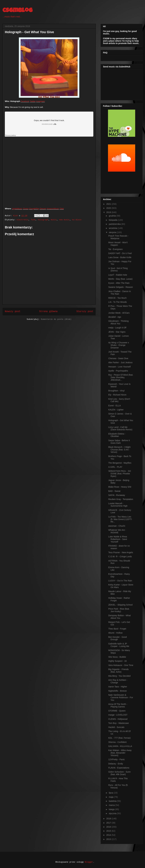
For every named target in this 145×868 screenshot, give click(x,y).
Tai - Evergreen (115, 249)
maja (111, 797)
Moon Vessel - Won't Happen (118, 244)
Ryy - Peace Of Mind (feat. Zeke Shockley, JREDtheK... (121, 377)
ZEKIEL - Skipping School (120, 605)
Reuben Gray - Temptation (121, 499)
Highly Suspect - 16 (117, 661)
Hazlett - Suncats (116, 727)
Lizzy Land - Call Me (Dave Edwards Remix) (120, 428)
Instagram (40, 101)
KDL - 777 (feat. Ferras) (119, 738)
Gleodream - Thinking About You (118, 322)
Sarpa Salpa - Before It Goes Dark (119, 442)
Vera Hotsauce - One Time (121, 665)
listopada (113, 220)
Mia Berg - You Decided (119, 676)
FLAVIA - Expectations (119, 768)
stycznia (113, 813)
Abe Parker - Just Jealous (120, 362)
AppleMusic (17, 209)
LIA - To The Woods (118, 302)
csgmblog (17, 11)
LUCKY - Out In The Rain (120, 581)
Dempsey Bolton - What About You (119, 617)
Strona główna (48, 311)
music (54, 220)
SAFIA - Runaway (117, 495)
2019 (109, 212)
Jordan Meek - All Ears (119, 313)
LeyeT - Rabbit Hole (118, 275)
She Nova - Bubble (117, 657)
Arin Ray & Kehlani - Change (118, 681)
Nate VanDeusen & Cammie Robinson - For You (121, 697)
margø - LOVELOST (118, 715)
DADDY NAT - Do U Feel (120, 253)
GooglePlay (34, 209)
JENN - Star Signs (117, 332)
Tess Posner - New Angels (121, 552)
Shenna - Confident (117, 742)
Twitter (33, 101)
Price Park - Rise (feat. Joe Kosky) (119, 610)
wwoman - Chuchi (117, 526)
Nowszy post (13, 311)
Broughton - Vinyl (116, 391)
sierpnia (113, 232)
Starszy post (85, 311)
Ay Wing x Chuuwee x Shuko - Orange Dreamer (119, 345)
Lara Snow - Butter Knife (120, 257)
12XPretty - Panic (117, 759)
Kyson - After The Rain (119, 283)
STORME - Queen (117, 711)
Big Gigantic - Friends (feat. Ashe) (118, 671)
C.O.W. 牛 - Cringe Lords (120, 557)
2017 (109, 823)
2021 (109, 204)
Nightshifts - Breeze (118, 691)
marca (112, 805)
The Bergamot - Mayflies (120, 463)
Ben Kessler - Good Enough (118, 638)
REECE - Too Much (117, 298)
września (113, 228)
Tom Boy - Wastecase (119, 723)
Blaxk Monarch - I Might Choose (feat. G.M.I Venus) (119, 450)
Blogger (89, 862)
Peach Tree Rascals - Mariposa (118, 237)
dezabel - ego (115, 317)
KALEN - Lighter (116, 410)
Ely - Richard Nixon (117, 395)
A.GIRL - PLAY (115, 467)
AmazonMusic (53, 209)
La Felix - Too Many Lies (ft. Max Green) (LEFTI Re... (120, 519)
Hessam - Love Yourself (119, 367)
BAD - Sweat (114, 491)
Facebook (25, 101)
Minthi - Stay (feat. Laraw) (120, 279)
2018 (109, 819)
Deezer (43, 209)
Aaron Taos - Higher (118, 687)
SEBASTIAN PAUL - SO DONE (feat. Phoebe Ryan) (120, 474)
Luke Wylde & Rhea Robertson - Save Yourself (118, 539)
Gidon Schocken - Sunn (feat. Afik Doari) (119, 773)
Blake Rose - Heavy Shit (120, 487)
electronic (23, 220)
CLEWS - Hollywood (118, 719)
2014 (109, 835)
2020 (109, 208)
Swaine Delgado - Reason (121, 287)
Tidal (62, 209)
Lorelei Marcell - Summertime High (118, 505)
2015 (109, 831)
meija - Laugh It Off (117, 328)
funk (33, 220)
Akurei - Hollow (115, 633)
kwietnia (113, 801)
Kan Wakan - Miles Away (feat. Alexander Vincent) (120, 753)
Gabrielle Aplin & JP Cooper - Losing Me (119, 645)
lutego (112, 809)
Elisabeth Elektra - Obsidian (117, 435)
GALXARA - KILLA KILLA (120, 746)
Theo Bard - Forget (117, 629)
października (115, 224)
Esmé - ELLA (114, 406)
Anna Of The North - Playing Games (118, 705)
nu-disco (77, 220)
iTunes (26, 209)
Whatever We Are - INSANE (117, 531)
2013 (109, 839)
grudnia (113, 216)
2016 (109, 827)
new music (64, 220)
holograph (43, 220)
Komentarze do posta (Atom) (56, 319)
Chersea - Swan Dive (118, 358)
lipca (111, 793)
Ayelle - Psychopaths (118, 371)
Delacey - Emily (116, 764)
